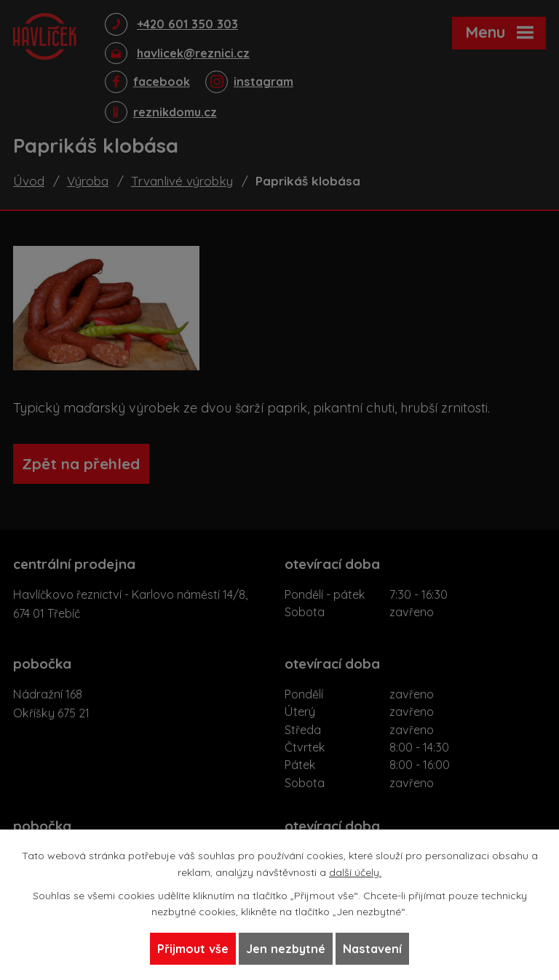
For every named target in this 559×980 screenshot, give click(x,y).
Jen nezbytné (286, 949)
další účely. (355, 872)
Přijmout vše (193, 949)
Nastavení (372, 949)
